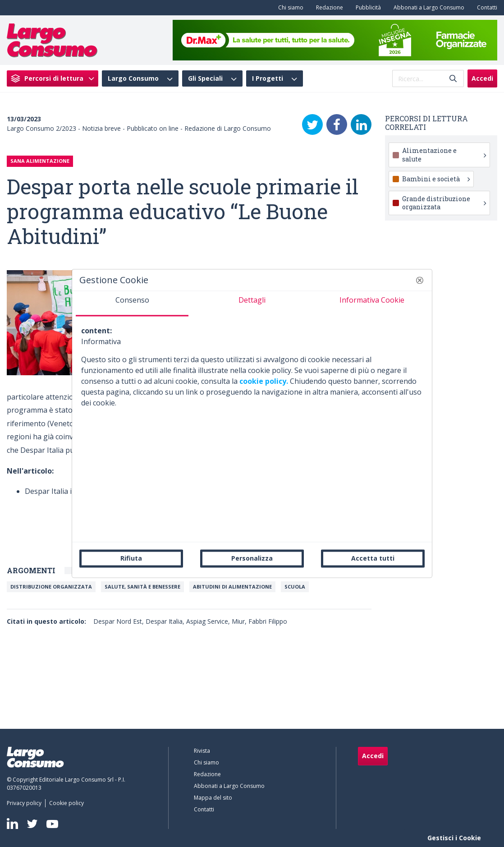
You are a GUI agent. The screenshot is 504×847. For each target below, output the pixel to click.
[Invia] (453, 79)
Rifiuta (131, 558)
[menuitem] (289, 8)
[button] (420, 280)
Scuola (295, 587)
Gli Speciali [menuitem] (205, 78)
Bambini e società (436, 179)
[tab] (132, 304)
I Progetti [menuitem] (268, 78)
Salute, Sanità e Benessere (142, 587)
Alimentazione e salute (444, 154)
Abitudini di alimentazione (232, 587)
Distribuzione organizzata (51, 587)
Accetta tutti (373, 558)
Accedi (482, 78)
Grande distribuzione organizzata (444, 203)
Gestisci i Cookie (454, 838)
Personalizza (252, 558)
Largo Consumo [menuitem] (133, 78)
